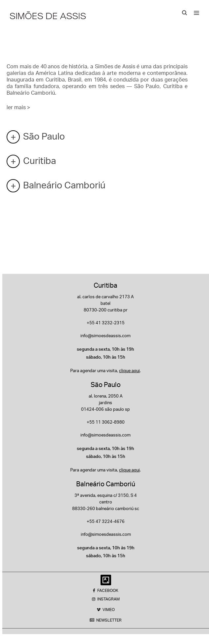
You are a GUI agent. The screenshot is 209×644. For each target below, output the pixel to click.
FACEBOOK (106, 590)
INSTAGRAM (106, 599)
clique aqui (129, 370)
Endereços (33, 32)
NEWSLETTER (106, 620)
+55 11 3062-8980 (106, 422)
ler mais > (18, 107)
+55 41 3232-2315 (106, 323)
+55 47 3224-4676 (106, 521)
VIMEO (106, 610)
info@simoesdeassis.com (105, 336)
